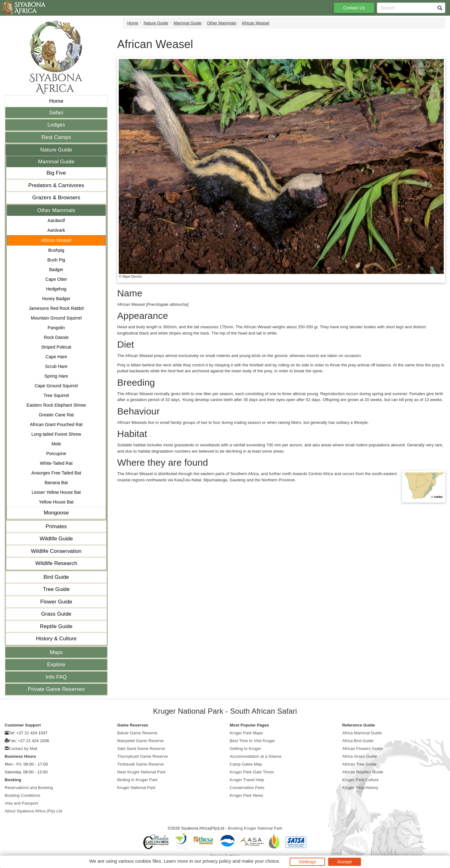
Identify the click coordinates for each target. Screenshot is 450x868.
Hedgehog (56, 289)
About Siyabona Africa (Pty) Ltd (33, 811)
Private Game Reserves (56, 689)
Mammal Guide (56, 162)
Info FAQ (56, 677)
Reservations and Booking (29, 788)
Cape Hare (56, 357)
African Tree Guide (359, 764)
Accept (344, 862)
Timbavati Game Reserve (140, 764)
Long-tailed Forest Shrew (56, 434)
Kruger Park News (246, 795)
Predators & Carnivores (56, 185)
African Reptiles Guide (363, 772)
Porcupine (56, 454)
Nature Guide (56, 150)
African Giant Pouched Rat (56, 424)
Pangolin (56, 328)
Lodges (56, 125)
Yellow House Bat (56, 502)
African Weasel (56, 240)
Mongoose (56, 513)
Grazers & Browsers (56, 198)
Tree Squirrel (56, 395)
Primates (56, 526)
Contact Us (354, 8)
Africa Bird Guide (358, 741)
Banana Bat (56, 483)
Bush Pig (56, 260)
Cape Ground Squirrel (56, 386)
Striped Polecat (56, 347)
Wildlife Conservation (56, 551)
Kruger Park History (360, 788)
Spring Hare (56, 376)
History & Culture (56, 639)
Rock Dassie (56, 337)
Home (56, 101)
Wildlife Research (56, 563)
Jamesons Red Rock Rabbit (56, 308)
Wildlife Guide (56, 539)
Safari (56, 113)
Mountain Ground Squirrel (56, 318)
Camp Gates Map (246, 764)
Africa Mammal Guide (362, 733)
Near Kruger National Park (141, 772)
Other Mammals (56, 210)
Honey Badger (56, 299)
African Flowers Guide (362, 749)
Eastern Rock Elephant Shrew (56, 405)
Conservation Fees (247, 788)
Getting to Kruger (245, 749)
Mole (56, 444)
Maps (56, 652)
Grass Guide (56, 614)
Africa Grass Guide (360, 756)
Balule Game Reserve (137, 733)
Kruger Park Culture (360, 780)
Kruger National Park (136, 788)
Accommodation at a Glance (256, 756)
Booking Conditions (22, 795)
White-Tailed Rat (56, 463)
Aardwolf (56, 221)
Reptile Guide (56, 626)
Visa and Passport (21, 803)
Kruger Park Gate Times (252, 772)
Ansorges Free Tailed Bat (56, 473)
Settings (307, 862)
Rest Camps (56, 137)
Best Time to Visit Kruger (252, 741)
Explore (56, 665)
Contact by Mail (23, 749)
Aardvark (56, 230)
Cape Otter (56, 279)
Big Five (56, 173)
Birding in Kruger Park (137, 780)
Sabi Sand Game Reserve (141, 749)
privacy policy (217, 861)
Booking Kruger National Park (255, 828)
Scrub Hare (56, 366)
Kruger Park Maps (246, 733)
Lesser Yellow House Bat (56, 492)
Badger (56, 270)
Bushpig (56, 250)
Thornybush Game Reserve (142, 756)
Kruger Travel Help (247, 780)
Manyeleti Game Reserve (140, 741)
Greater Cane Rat (56, 415)
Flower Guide (56, 602)
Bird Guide (56, 577)
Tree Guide (56, 589)
